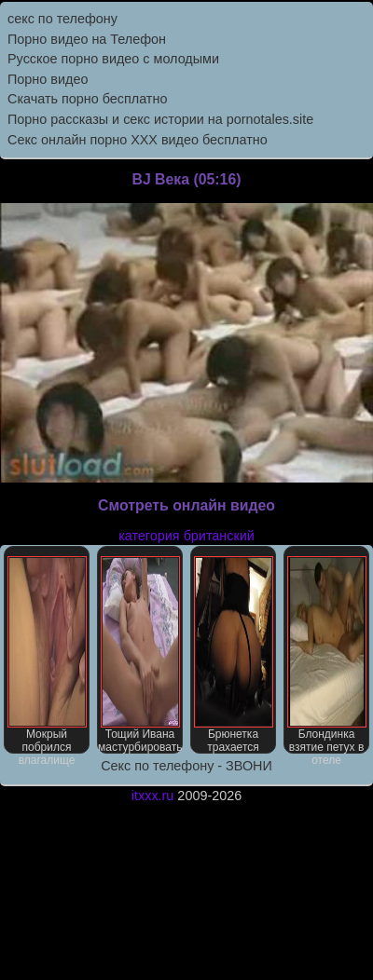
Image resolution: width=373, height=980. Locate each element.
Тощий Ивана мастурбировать (140, 655)
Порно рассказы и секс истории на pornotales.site (160, 119)
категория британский (186, 536)
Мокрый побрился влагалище (47, 655)
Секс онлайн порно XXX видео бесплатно (138, 140)
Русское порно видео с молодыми (113, 59)
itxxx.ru (153, 796)
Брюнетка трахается (234, 655)
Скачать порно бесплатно (87, 99)
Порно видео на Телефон (87, 39)
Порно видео (48, 79)
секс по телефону (62, 19)
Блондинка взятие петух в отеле (327, 655)
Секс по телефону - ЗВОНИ (186, 766)
